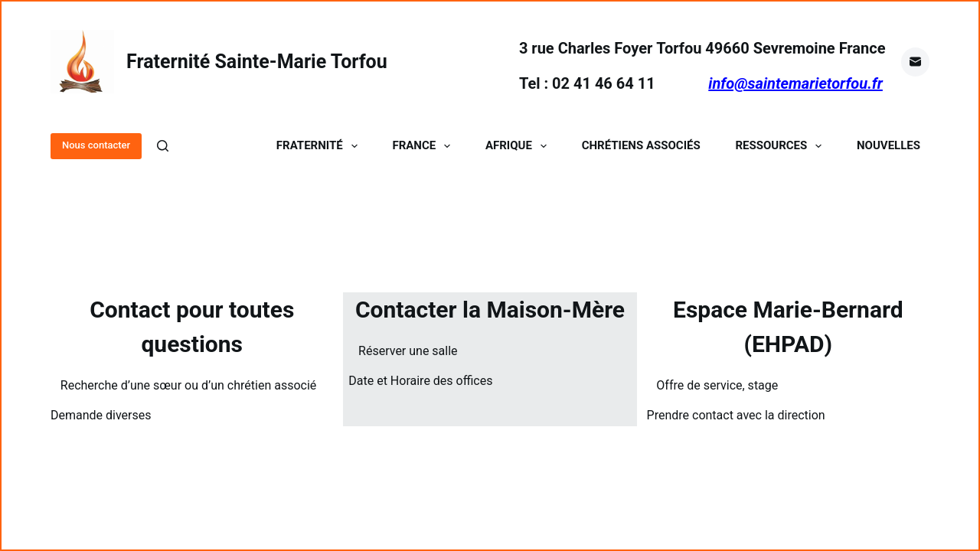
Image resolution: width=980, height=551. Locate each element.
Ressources (781, 146)
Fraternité (320, 146)
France (424, 146)
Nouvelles (889, 146)
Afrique (519, 146)
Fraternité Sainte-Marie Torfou (257, 62)
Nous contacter (96, 145)
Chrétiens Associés (641, 146)
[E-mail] (916, 62)
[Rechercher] (163, 146)
